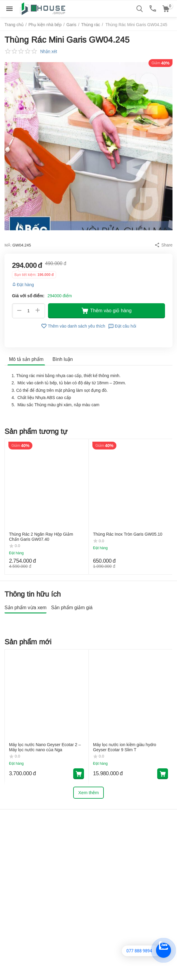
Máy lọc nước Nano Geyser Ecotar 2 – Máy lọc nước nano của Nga (45, 763)
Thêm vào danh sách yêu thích (73, 326)
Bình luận (63, 359)
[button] (163, 245)
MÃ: (8, 245)
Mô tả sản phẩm (26, 359)
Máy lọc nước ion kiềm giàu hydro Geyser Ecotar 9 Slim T (125, 763)
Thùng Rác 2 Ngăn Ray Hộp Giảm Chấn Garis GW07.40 (41, 537)
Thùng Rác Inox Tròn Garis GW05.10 (128, 534)
